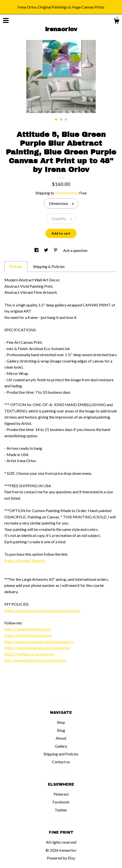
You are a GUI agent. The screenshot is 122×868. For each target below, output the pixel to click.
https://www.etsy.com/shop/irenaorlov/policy (42, 610)
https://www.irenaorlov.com (28, 629)
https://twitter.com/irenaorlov (30, 654)
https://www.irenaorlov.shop (28, 635)
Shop (61, 722)
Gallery (61, 746)
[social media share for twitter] (46, 250)
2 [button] (61, 119)
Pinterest (61, 794)
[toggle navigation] (6, 20)
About (61, 738)
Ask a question (75, 250)
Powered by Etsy (61, 858)
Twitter (61, 810)
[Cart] (116, 22)
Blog (61, 730)
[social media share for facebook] (37, 250)
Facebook (61, 802)
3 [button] (66, 119)
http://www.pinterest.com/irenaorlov (35, 660)
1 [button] (56, 119)
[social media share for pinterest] (56, 250)
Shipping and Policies (61, 754)
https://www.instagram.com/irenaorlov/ (38, 648)
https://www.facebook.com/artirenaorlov (39, 642)
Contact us (61, 762)
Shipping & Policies (49, 266)
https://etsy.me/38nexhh (25, 560)
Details (16, 266)
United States (66, 193)
